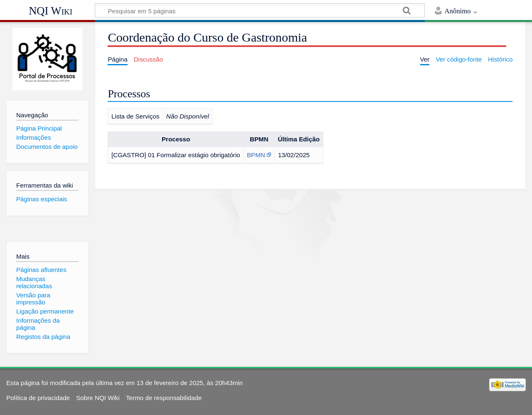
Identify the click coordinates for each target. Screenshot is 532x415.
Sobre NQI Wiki (98, 398)
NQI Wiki (50, 11)
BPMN (256, 155)
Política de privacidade (38, 398)
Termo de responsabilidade (164, 398)
